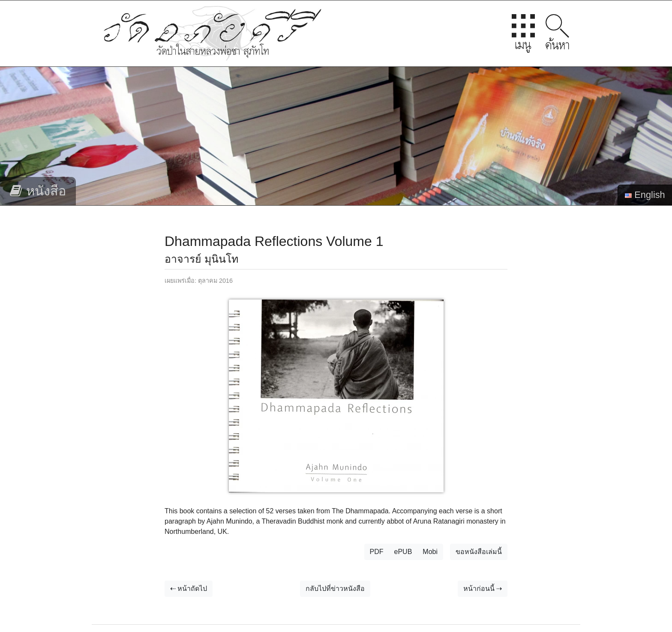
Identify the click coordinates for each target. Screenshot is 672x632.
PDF (377, 552)
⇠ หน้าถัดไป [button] (189, 589)
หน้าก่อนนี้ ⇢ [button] (483, 589)
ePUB (403, 552)
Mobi (430, 552)
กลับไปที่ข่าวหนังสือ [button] (335, 589)
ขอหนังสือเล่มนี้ (479, 552)
